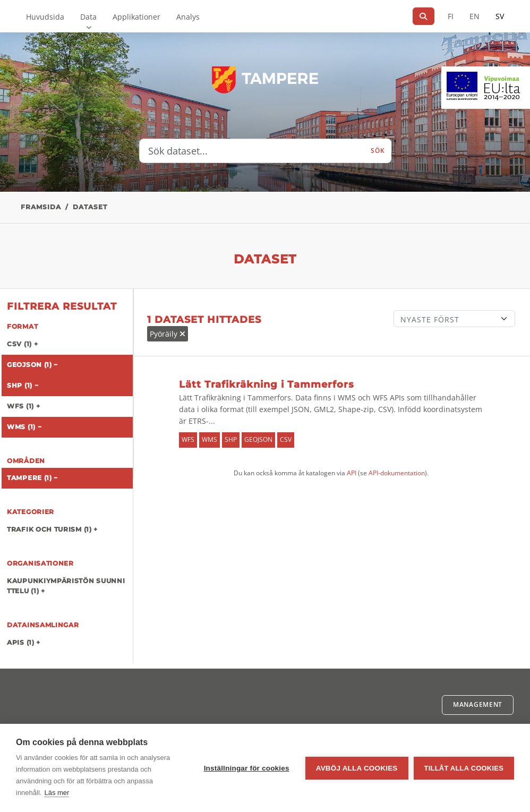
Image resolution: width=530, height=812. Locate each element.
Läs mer (57, 793)
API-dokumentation (397, 473)
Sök (378, 151)
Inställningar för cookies (247, 768)
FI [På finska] (451, 16)
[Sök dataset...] (252, 151)
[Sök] (424, 16)
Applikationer (136, 17)
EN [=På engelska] (475, 16)
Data (88, 17)
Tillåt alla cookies (464, 768)
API (352, 473)
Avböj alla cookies (357, 768)
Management (478, 704)
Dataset (90, 207)
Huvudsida (45, 17)
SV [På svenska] (500, 16)
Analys (188, 17)
